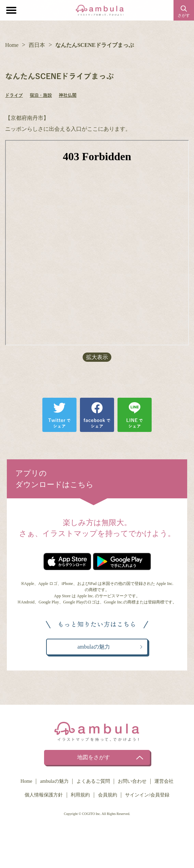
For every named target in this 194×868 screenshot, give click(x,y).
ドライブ (14, 95)
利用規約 (80, 795)
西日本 (37, 45)
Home (12, 45)
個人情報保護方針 (44, 795)
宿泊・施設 (41, 95)
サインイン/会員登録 (147, 795)
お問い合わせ (132, 781)
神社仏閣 (68, 95)
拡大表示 (97, 357)
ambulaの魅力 (54, 781)
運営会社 (164, 781)
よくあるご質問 (93, 781)
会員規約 (108, 795)
